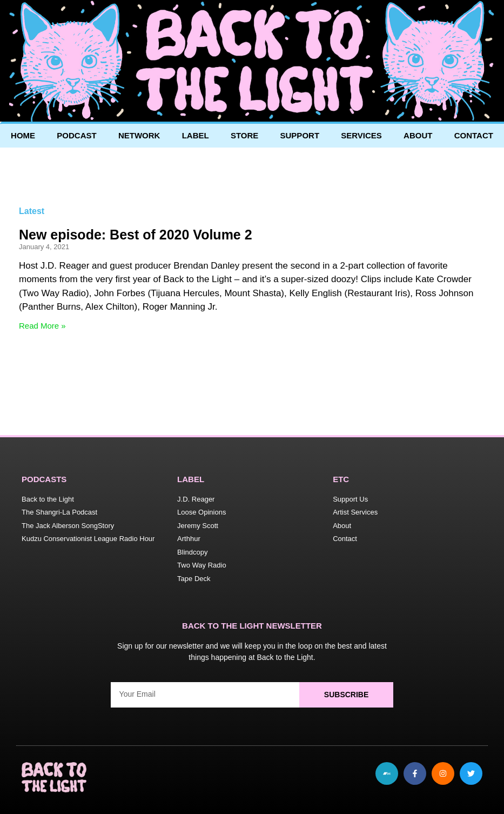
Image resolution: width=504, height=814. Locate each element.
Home (23, 135)
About (418, 135)
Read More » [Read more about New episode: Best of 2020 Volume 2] (42, 326)
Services (361, 135)
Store (244, 135)
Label (196, 135)
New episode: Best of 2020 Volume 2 (136, 235)
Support (300, 135)
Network (139, 135)
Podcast (76, 135)
